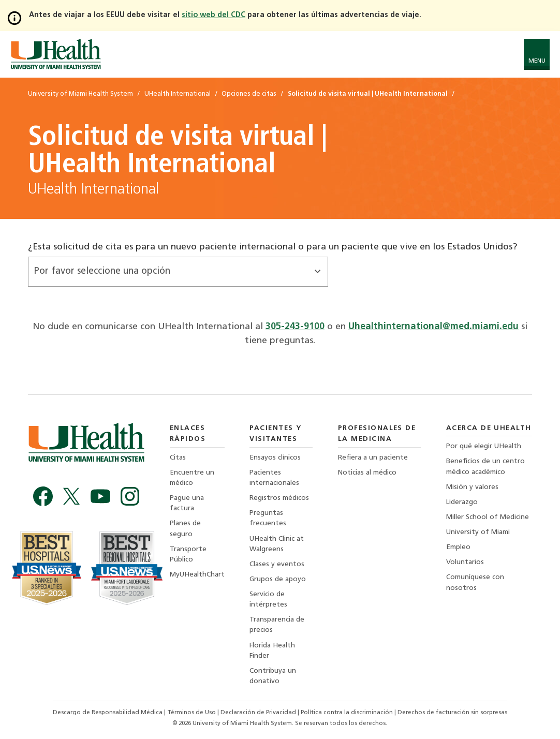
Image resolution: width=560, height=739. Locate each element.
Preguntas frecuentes (268, 518)
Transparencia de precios (277, 625)
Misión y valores (472, 487)
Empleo (458, 547)
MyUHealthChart (197, 575)
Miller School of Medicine (488, 517)
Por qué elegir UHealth (484, 446)
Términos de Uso (192, 713)
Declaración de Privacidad (259, 713)
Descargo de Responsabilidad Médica (108, 713)
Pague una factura (187, 503)
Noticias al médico (367, 473)
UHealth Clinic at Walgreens (277, 544)
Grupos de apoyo (278, 579)
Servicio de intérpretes (268, 600)
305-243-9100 (295, 327)
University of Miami (478, 532)
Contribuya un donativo (273, 676)
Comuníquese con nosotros (475, 582)
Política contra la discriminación (348, 713)
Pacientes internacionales (274, 478)
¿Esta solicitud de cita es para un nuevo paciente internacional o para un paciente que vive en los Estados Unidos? (273, 247)
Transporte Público (188, 555)
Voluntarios (465, 562)
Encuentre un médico (192, 478)
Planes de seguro (185, 529)
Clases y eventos (277, 564)
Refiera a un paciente (373, 458)
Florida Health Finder (272, 651)
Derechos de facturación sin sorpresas (452, 713)
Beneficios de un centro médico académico (485, 467)
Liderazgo (462, 502)
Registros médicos (279, 498)
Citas (178, 458)
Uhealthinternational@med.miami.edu (433, 327)
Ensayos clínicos (275, 458)
